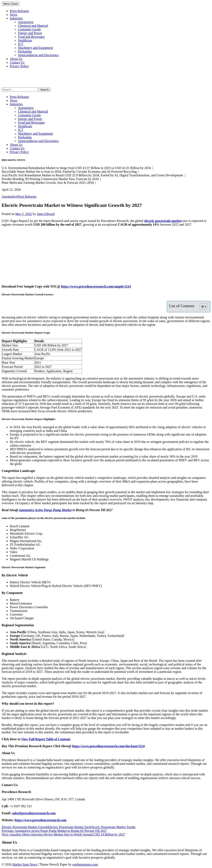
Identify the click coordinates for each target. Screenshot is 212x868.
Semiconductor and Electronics (38, 55)
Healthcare (25, 40)
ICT (21, 44)
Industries (16, 18)
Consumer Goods (29, 29)
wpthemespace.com (85, 864)
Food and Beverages (31, 37)
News (13, 15)
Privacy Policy (19, 66)
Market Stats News (25, 864)
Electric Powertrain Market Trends (113, 827)
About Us (16, 59)
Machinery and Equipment (35, 48)
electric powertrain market (163, 221)
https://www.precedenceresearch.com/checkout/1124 (108, 746)
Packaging (25, 51)
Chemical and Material (33, 26)
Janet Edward (46, 214)
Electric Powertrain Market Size (69, 827)
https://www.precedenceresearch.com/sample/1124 (96, 286)
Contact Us (17, 62)
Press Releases (19, 11)
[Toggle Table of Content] (201, 307)
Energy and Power (30, 33)
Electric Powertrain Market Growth (25, 827)
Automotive (26, 22)
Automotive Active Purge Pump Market (45, 510)
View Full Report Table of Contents (46, 739)
